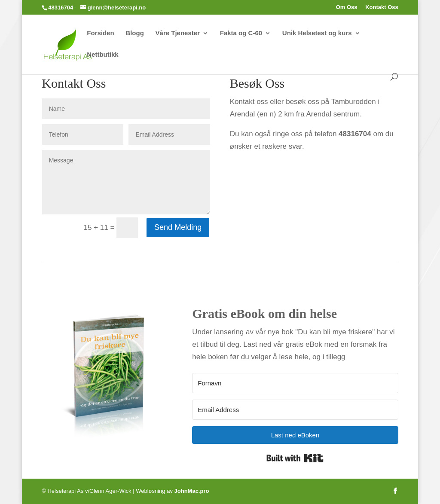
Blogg (135, 33)
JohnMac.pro (192, 491)
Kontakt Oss (382, 7)
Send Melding (178, 227)
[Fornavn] (295, 383)
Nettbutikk (102, 55)
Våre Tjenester (178, 33)
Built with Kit (295, 458)
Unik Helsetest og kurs (317, 33)
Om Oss (347, 7)
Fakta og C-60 (241, 33)
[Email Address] (295, 410)
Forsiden (100, 33)
